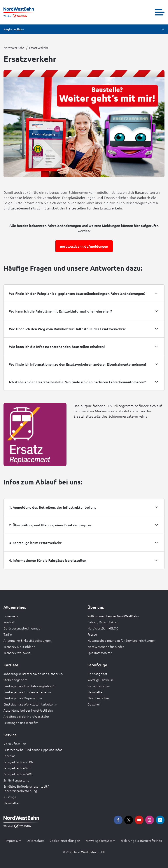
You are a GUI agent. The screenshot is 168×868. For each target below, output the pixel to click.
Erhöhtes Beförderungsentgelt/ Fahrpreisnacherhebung (26, 788)
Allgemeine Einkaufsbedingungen (28, 640)
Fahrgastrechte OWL (18, 774)
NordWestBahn (14, 48)
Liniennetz (11, 616)
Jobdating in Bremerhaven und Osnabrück (33, 674)
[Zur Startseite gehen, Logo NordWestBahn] (19, 12)
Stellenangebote (15, 680)
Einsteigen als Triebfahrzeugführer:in (30, 686)
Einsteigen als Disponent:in (23, 698)
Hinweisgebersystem (100, 840)
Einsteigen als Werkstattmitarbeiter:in (30, 704)
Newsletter (96, 692)
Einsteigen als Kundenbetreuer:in (27, 692)
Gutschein (94, 704)
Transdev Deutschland (19, 647)
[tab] (84, 293)
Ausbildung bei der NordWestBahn (28, 710)
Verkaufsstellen (99, 686)
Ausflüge (10, 797)
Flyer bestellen (98, 698)
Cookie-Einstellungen (65, 840)
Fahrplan (10, 756)
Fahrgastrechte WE (17, 768)
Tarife (8, 634)
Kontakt (9, 622)
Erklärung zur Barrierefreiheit (141, 840)
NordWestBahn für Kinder (106, 647)
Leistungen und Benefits (21, 723)
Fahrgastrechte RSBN (18, 762)
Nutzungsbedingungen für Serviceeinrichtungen (122, 640)
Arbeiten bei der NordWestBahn (26, 716)
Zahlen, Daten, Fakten (103, 622)
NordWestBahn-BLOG (103, 628)
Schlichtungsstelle (16, 780)
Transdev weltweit (17, 653)
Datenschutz (36, 840)
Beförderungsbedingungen (23, 628)
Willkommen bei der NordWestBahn (113, 616)
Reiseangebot (97, 674)
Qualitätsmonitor (100, 653)
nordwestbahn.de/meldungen (84, 246)
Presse (92, 634)
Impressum (14, 840)
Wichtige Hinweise (101, 680)
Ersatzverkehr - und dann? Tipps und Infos (33, 750)
